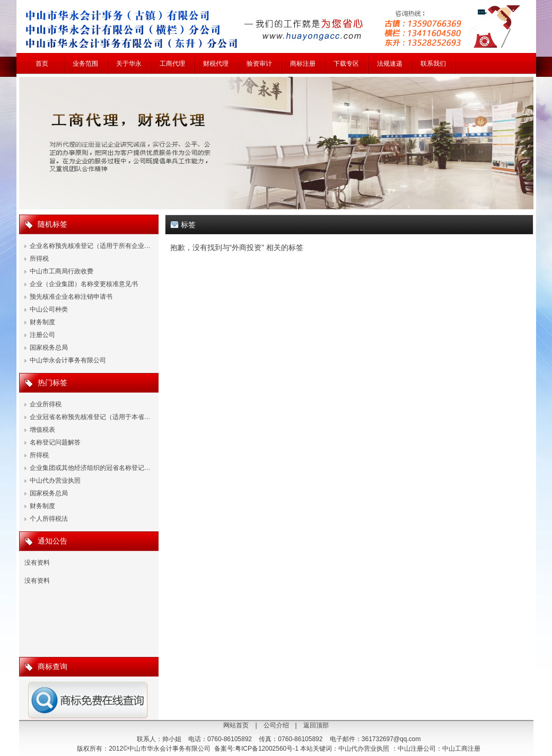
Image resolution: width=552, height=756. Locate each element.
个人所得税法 (49, 519)
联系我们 (433, 64)
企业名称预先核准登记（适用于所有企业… (90, 246)
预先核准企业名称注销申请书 (71, 297)
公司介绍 (276, 725)
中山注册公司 (417, 749)
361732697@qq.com (391, 739)
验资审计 (259, 64)
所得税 (39, 259)
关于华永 (129, 64)
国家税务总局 (49, 348)
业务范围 (85, 64)
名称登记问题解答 (55, 442)
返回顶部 (316, 725)
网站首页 (236, 725)
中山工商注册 (461, 749)
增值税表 (42, 430)
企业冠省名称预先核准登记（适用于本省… (90, 417)
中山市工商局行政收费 (62, 271)
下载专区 (346, 64)
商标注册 (303, 64)
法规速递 (390, 64)
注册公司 (42, 335)
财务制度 (42, 322)
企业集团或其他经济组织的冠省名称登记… (90, 468)
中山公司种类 (49, 309)
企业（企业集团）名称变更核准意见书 (84, 284)
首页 (42, 64)
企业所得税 (46, 404)
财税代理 (216, 64)
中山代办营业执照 (55, 481)
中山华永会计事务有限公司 (68, 360)
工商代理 (172, 64)
